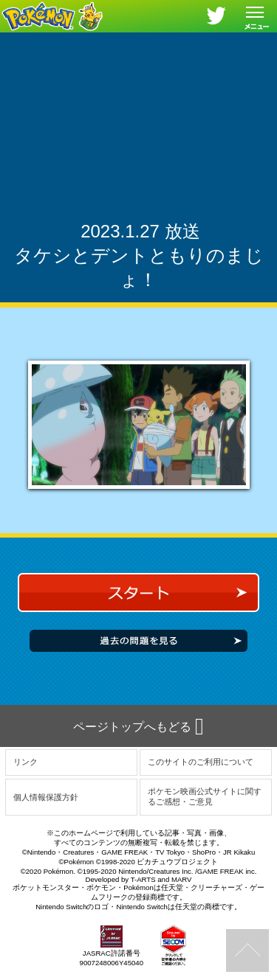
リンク (25, 762)
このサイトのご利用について (201, 762)
